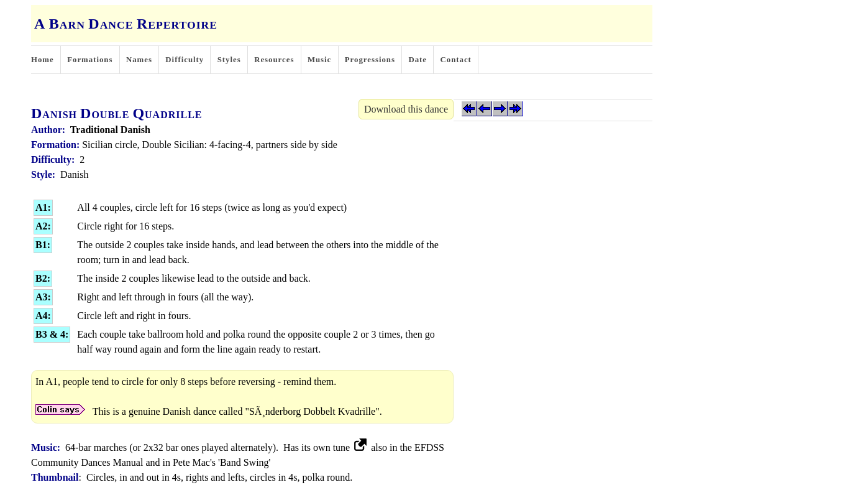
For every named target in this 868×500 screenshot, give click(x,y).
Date (418, 60)
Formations (90, 60)
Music (319, 60)
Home (43, 60)
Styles (229, 60)
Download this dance (406, 109)
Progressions (370, 60)
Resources (274, 60)
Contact (456, 60)
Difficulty (185, 60)
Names (139, 60)
